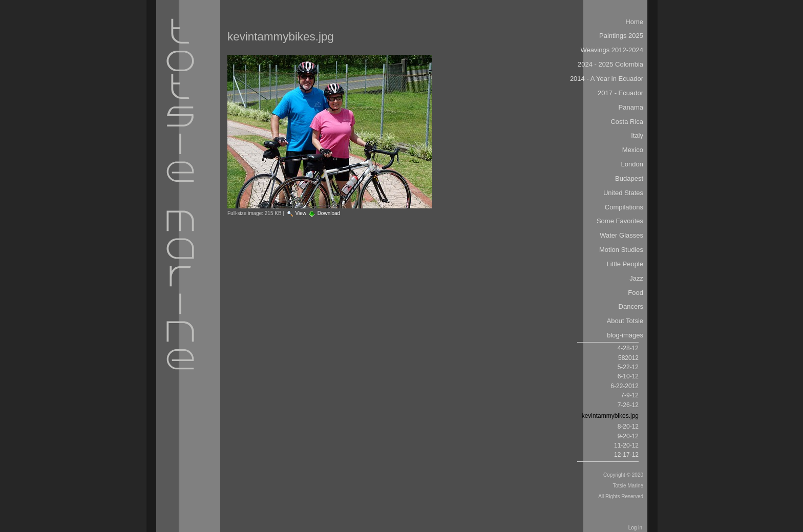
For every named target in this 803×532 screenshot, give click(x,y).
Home (634, 22)
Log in (635, 528)
